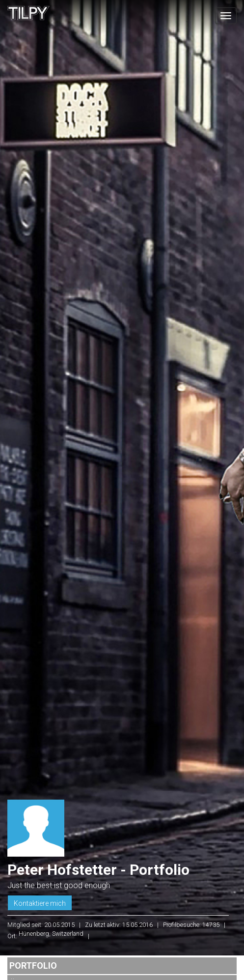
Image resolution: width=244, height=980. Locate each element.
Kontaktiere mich (40, 903)
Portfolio (33, 966)
